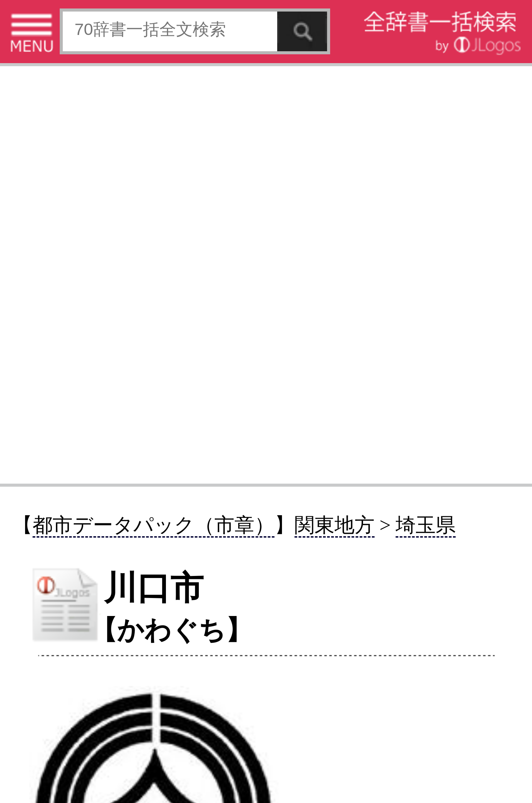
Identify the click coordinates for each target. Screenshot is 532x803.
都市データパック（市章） (154, 525)
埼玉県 (426, 525)
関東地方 (335, 525)
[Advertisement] (266, 274)
